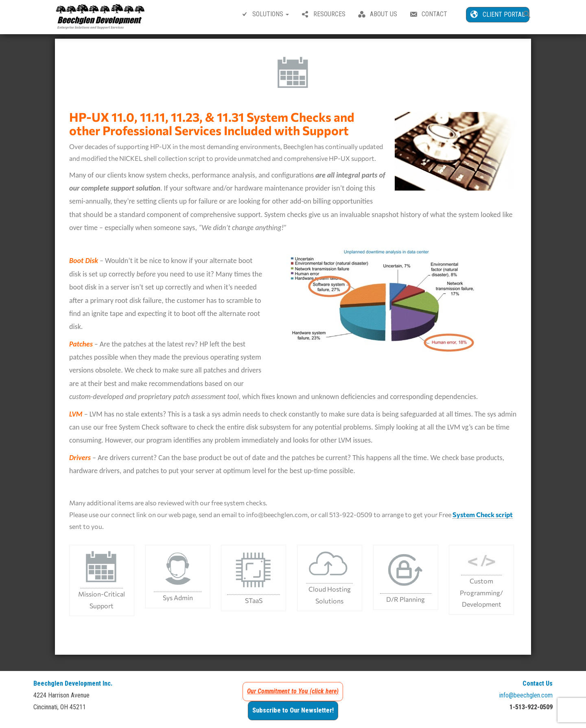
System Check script (483, 518)
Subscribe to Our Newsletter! (293, 714)
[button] (527, 15)
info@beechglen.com (526, 699)
